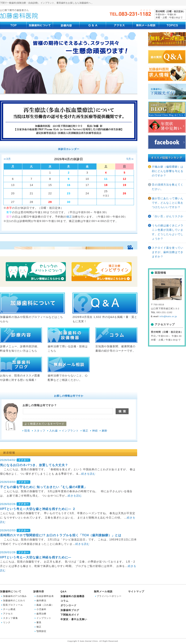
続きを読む (88, 474)
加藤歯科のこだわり (14, 601)
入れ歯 (54, 431)
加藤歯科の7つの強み (15, 596)
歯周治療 (41, 614)
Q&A (64, 591)
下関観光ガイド (70, 615)
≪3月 (7, 159)
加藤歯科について (11, 591)
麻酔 (105, 431)
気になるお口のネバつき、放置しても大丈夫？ (34, 465)
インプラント (70, 431)
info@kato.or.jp (168, 316)
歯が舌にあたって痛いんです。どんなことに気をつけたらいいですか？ (168, 203)
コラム (64, 601)
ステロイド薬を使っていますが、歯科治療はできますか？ (168, 252)
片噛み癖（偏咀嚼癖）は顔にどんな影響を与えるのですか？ (168, 171)
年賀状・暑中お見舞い (74, 619)
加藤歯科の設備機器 (72, 596)
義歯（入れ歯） (45, 605)
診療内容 (39, 591)
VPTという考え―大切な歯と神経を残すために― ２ (38, 509)
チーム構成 (9, 609)
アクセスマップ (165, 324)
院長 (27, 431)
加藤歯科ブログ (70, 610)
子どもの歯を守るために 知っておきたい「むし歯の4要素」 (44, 487)
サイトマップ (136, 591)
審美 (39, 622)
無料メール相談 (103, 591)
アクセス (8, 614)
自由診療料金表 (45, 596)
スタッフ (40, 431)
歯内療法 (41, 601)
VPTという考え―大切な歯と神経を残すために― (36, 557)
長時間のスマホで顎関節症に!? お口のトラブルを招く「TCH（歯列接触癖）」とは (61, 535)
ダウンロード (68, 605)
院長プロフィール (13, 605)
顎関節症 (41, 631)
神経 (95, 431)
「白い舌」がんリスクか (168, 216)
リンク (7, 622)
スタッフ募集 (10, 618)
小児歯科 (41, 609)
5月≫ (130, 159)
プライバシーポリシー (109, 596)
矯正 (69, 217)
